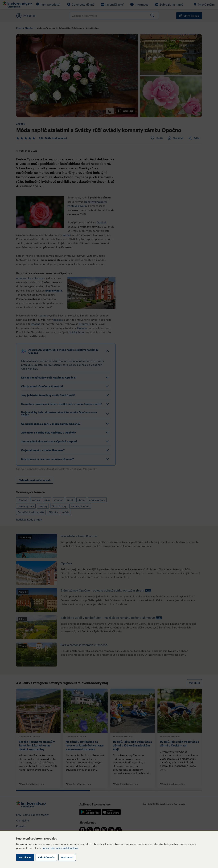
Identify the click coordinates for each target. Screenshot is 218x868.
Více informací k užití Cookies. (61, 848)
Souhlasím (25, 857)
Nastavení (67, 857)
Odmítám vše (46, 857)
